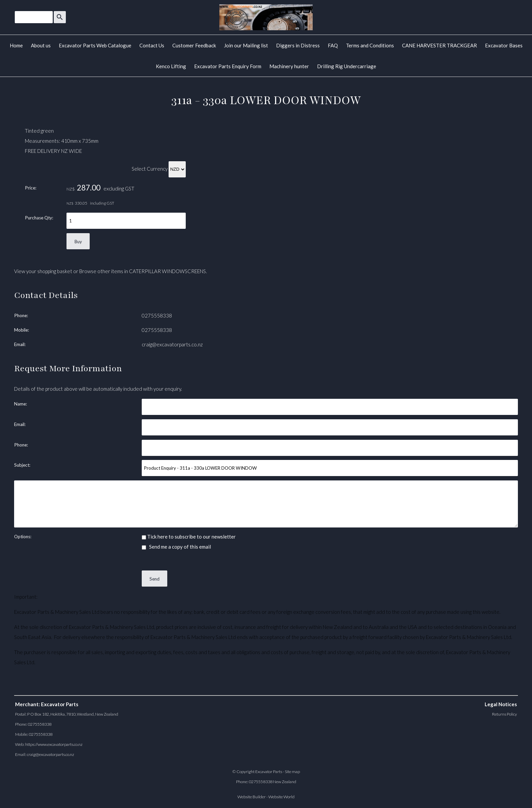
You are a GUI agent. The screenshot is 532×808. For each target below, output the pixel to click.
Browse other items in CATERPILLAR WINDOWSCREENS (143, 271)
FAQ (333, 45)
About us (41, 45)
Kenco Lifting (171, 66)
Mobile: (21, 330)
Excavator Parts (269, 772)
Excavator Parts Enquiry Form (228, 66)
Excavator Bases (504, 45)
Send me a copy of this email (176, 547)
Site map (292, 772)
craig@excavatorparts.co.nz (172, 344)
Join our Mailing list (246, 45)
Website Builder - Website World (266, 797)
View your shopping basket (43, 271)
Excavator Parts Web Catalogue (95, 45)
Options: (23, 537)
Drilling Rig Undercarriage (347, 66)
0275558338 (157, 315)
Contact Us (152, 45)
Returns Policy (504, 714)
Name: (20, 404)
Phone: (21, 315)
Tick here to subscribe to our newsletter (189, 537)
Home (16, 45)
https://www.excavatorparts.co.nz (54, 744)
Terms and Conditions (370, 45)
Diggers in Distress (298, 45)
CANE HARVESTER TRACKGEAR (439, 45)
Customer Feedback (194, 45)
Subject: (22, 465)
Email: (20, 344)
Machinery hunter (289, 66)
